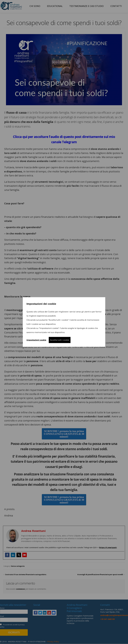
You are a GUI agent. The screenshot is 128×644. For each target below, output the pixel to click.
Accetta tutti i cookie (60, 340)
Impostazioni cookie (36, 340)
